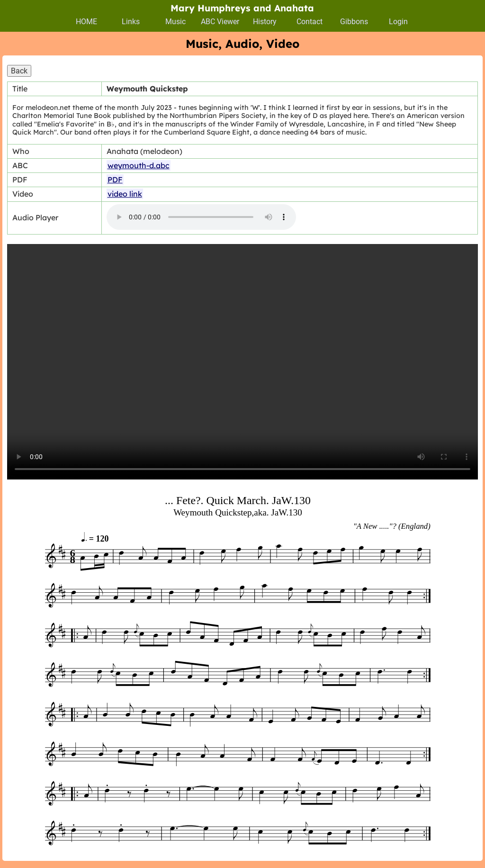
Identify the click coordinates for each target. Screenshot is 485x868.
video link (125, 194)
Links (131, 22)
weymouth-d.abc (139, 165)
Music (175, 22)
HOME (86, 22)
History (265, 22)
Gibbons (354, 22)
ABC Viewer (220, 22)
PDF (115, 180)
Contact (310, 22)
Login (398, 22)
